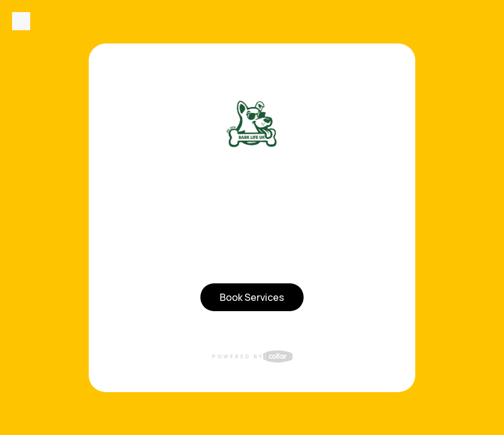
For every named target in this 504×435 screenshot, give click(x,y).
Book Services (252, 297)
